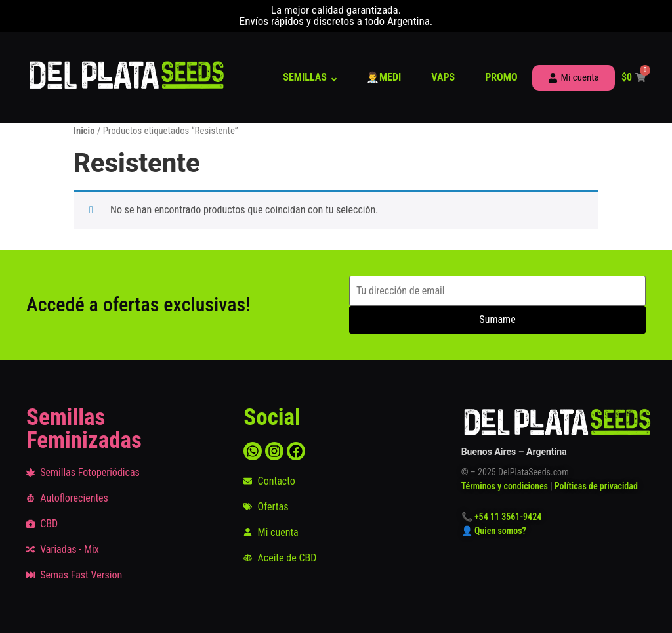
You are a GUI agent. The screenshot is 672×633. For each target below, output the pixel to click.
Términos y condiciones (505, 486)
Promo (501, 77)
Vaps (443, 77)
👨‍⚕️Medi (384, 77)
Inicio (84, 131)
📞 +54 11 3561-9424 (502, 517)
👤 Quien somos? (495, 531)
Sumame (497, 319)
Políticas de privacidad (596, 486)
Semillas (305, 77)
